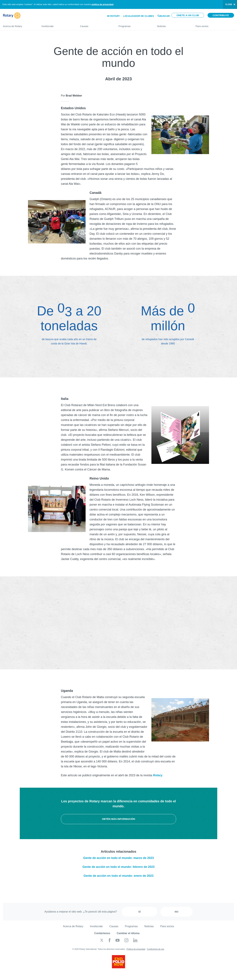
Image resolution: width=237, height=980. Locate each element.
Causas (96, 25)
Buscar (165, 16)
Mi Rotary (113, 16)
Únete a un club (188, 15)
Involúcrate (57, 25)
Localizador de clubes (139, 16)
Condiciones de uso (155, 949)
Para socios (215, 25)
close (229, 4)
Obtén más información (118, 819)
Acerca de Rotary (19, 25)
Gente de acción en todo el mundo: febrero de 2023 (118, 867)
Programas (134, 25)
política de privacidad (102, 4)
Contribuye (221, 15)
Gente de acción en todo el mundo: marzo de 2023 (118, 858)
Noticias (173, 25)
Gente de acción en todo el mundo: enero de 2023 (118, 876)
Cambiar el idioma (128, 933)
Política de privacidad (136, 949)
